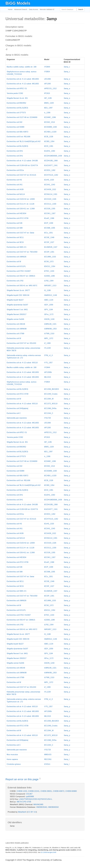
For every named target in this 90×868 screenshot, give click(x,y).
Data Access (33, 9)
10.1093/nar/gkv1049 (48, 852)
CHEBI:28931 (46, 791)
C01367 (29, 794)
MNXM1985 (38, 804)
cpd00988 (30, 796)
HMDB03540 (42, 807)
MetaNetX (22, 812)
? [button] (40, 779)
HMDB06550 (53, 807)
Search (81, 9)
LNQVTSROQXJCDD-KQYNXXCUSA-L (36, 799)
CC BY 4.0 (32, 812)
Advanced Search (21, 9)
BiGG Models (18, 3)
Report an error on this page (22, 779)
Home (10, 9)
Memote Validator (46, 9)
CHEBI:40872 (59, 791)
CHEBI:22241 (34, 791)
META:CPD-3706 (24, 802)
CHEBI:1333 (22, 791)
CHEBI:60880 (71, 791)
